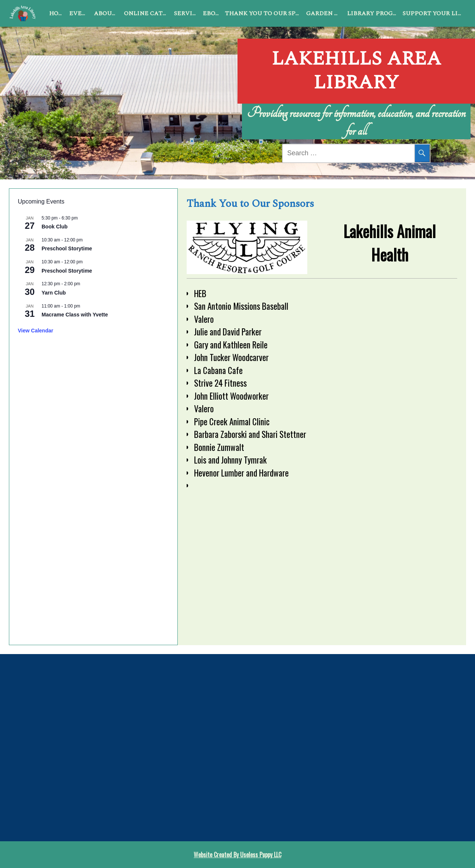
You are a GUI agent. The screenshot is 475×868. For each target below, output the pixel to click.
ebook (212, 13)
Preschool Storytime (67, 248)
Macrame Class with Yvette (75, 315)
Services (187, 13)
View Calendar (35, 331)
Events (80, 13)
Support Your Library (434, 13)
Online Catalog (148, 13)
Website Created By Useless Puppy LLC (237, 855)
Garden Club (325, 13)
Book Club (55, 227)
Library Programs (373, 13)
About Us (107, 13)
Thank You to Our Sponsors (264, 13)
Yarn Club (54, 293)
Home (58, 13)
